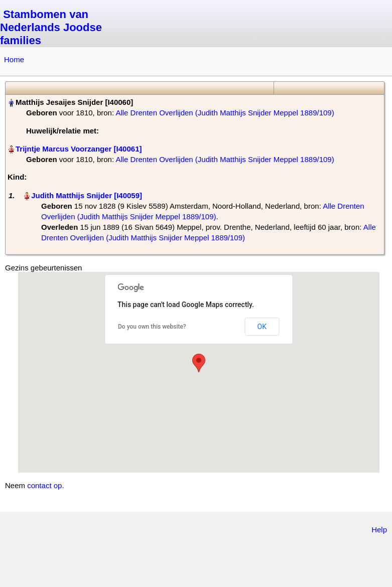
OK (262, 327)
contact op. (45, 485)
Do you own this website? (152, 327)
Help (379, 530)
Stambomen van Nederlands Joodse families (51, 27)
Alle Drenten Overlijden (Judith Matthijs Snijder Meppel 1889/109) (225, 113)
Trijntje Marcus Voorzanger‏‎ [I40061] (79, 149)
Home (14, 59)
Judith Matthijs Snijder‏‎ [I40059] (87, 195)
